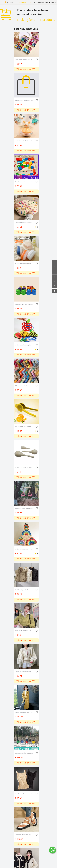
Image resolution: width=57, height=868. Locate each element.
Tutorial (10, 2)
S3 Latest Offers (26, 2)
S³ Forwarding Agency (42, 2)
